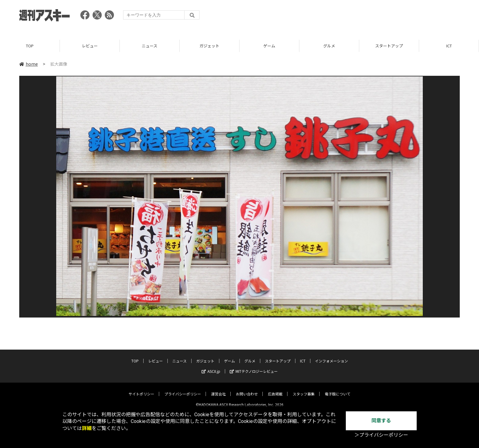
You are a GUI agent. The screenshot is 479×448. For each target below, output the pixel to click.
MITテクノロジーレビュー (254, 367)
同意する (381, 421)
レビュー (90, 46)
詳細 (87, 428)
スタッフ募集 (304, 389)
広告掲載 (275, 389)
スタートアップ (389, 46)
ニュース (150, 46)
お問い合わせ (247, 389)
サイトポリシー (141, 389)
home (29, 64)
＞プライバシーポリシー (381, 435)
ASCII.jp (211, 367)
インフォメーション (331, 356)
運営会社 (218, 389)
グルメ (329, 46)
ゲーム (269, 46)
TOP (30, 46)
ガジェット (209, 46)
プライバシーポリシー (183, 389)
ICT (449, 46)
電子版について (338, 389)
